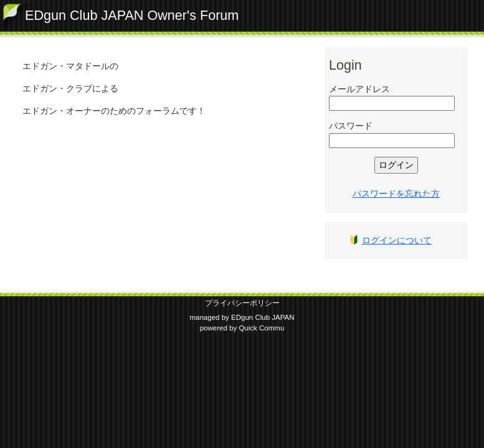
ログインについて (397, 240)
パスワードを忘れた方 (396, 194)
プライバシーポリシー (242, 303)
